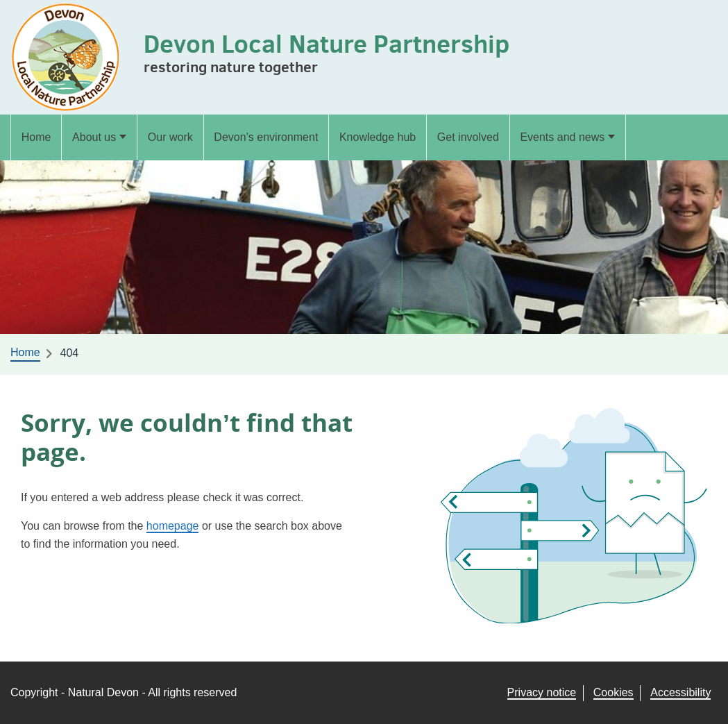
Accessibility (680, 692)
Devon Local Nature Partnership (327, 43)
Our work (170, 137)
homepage (173, 526)
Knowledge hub (378, 137)
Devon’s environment (266, 137)
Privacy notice (542, 692)
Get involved (468, 137)
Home (36, 137)
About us (94, 137)
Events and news (562, 137)
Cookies (613, 692)
